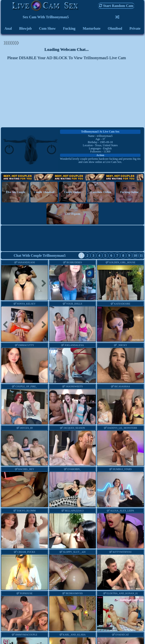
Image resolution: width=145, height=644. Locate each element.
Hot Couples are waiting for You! (72, 178)
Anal (8, 29)
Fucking (69, 29)
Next (42, 284)
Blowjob (25, 29)
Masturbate (92, 29)
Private (135, 29)
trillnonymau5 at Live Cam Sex (100, 132)
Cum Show (47, 29)
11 (141, 256)
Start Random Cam (116, 6)
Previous (7, 284)
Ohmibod (115, 29)
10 (135, 256)
